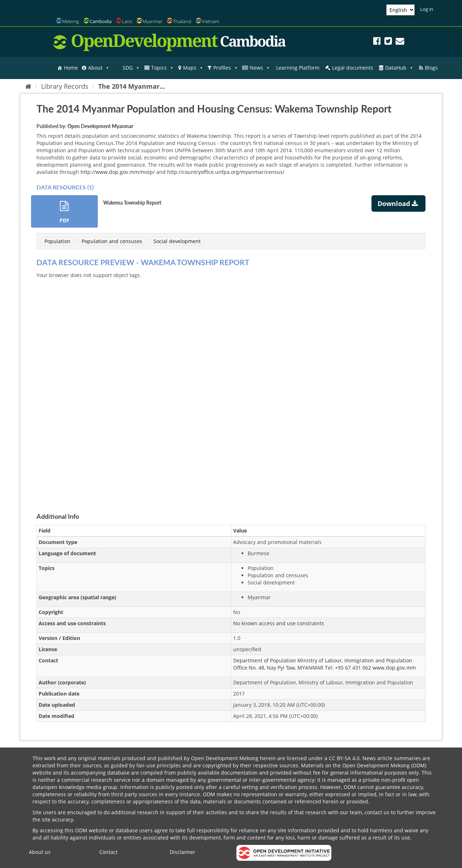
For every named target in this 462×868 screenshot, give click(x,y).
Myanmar (152, 21)
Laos (127, 21)
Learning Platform (298, 68)
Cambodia (101, 21)
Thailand (182, 21)
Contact (108, 852)
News (260, 68)
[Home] (28, 86)
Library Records (65, 86)
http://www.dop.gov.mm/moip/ (118, 172)
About (99, 68)
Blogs (431, 68)
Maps (193, 68)
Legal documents (353, 68)
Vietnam (210, 21)
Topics (163, 68)
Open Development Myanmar (100, 126)
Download (399, 203)
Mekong (71, 21)
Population (57, 241)
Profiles (226, 68)
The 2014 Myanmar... (132, 86)
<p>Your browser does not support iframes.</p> (231, 387)
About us (40, 852)
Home (71, 68)
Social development (177, 241)
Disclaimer (182, 852)
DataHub (399, 68)
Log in (427, 9)
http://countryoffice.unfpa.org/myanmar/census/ (226, 172)
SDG (131, 68)
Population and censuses (112, 241)
